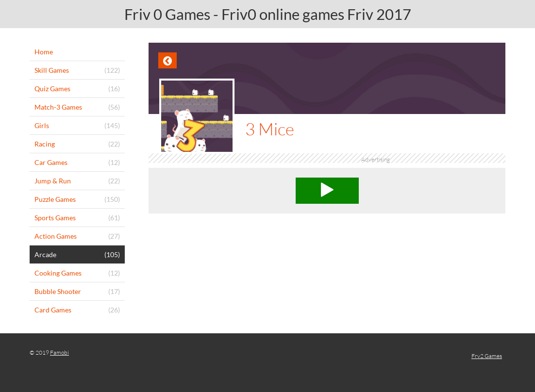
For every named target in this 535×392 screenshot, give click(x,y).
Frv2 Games (487, 356)
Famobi (59, 352)
